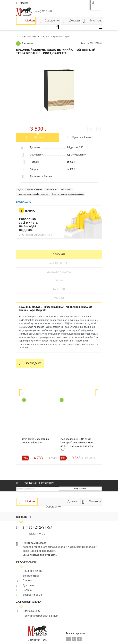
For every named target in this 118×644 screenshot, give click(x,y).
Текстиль (96, 20)
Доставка (29, 585)
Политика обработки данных (40, 616)
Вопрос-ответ (31, 576)
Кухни (20, 190)
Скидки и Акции (33, 571)
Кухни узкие (66, 190)
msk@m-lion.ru (36, 534)
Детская (75, 20)
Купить (39, 137)
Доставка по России (41, 176)
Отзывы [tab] (59, 298)
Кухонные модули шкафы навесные (33, 194)
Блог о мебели (32, 611)
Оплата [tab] (59, 281)
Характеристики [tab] (59, 263)
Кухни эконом (51, 190)
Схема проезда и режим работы (40, 555)
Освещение (52, 20)
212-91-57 (43, 11)
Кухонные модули (34, 190)
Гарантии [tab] (59, 289)
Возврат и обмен (33, 595)
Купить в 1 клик (82, 137)
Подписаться (80, 489)
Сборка (27, 590)
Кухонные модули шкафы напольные (68, 194)
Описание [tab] (59, 254)
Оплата (27, 581)
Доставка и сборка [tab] (59, 272)
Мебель (30, 20)
